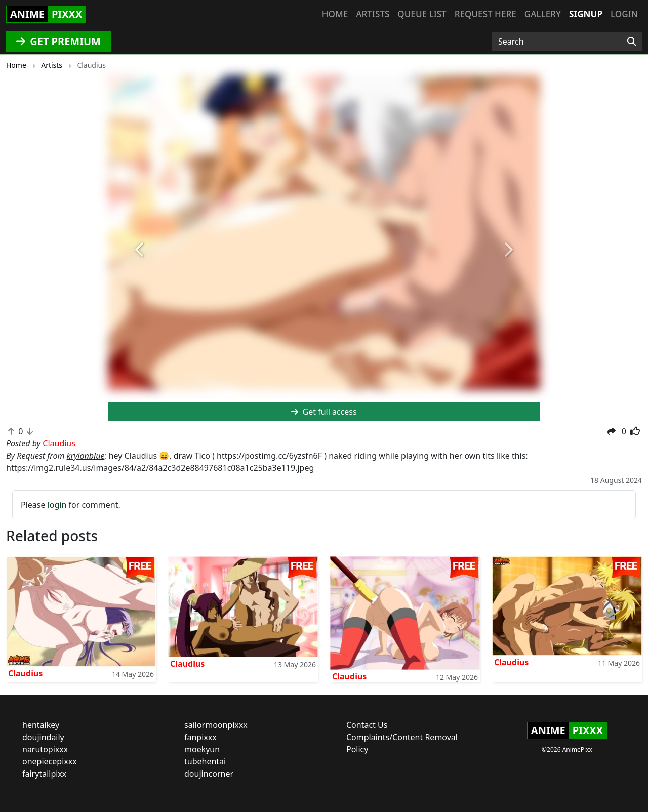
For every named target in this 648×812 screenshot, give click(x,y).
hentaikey (41, 725)
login (57, 505)
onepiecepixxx (50, 761)
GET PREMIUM (58, 41)
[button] (140, 250)
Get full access (324, 412)
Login (624, 14)
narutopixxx (45, 749)
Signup (586, 14)
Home (335, 14)
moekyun (202, 749)
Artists (373, 14)
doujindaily (43, 737)
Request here (485, 14)
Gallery (543, 14)
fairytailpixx (44, 774)
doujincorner (209, 774)
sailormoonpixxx (216, 725)
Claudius (25, 673)
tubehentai (205, 761)
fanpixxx (200, 737)
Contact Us (367, 725)
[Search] (632, 42)
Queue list (422, 14)
